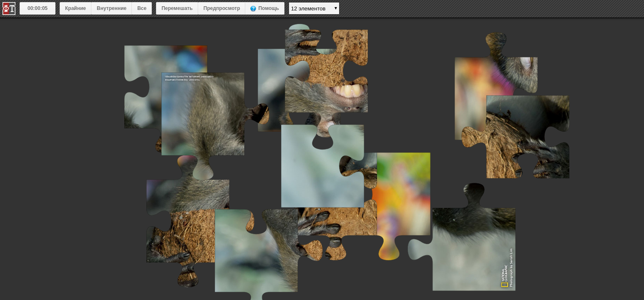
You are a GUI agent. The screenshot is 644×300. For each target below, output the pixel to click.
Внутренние (112, 8)
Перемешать (177, 8)
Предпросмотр (222, 8)
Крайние (75, 8)
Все (142, 8)
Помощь (268, 8)
